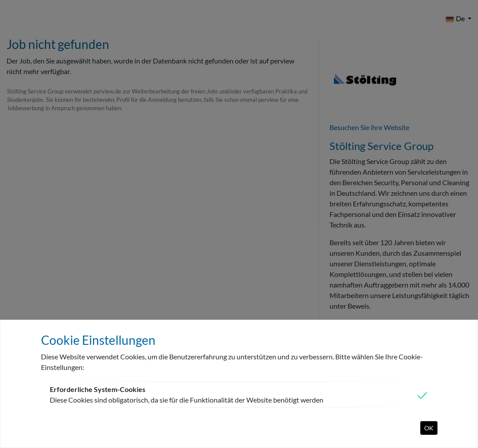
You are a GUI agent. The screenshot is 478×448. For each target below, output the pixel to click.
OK (429, 428)
